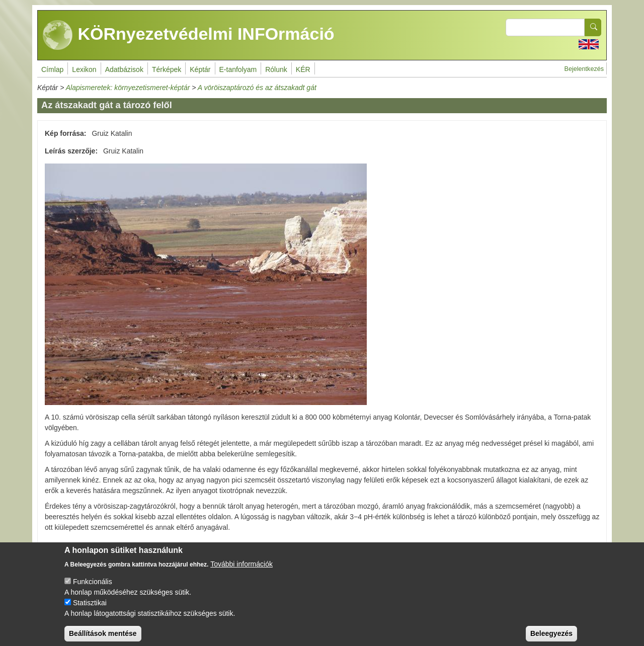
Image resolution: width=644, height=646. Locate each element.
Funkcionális (93, 589)
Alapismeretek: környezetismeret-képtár (128, 88)
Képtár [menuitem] (200, 69)
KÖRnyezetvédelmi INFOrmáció (189, 35)
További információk (242, 572)
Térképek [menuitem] (167, 69)
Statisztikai (90, 610)
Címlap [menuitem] (52, 69)
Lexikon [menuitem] (84, 69)
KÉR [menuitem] (303, 69)
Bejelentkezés (584, 69)
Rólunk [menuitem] (276, 69)
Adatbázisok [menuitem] (124, 69)
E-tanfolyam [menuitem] (238, 69)
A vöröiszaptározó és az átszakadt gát (257, 88)
